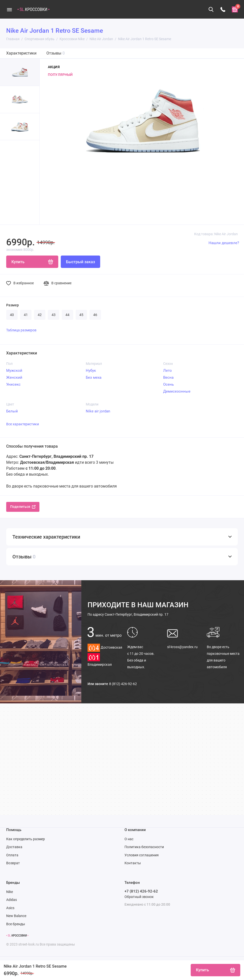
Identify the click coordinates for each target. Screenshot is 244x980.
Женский (14, 377)
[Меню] (9, 9)
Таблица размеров (21, 330)
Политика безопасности (144, 847)
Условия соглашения (142, 855)
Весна (168, 377)
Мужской (14, 371)
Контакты (133, 863)
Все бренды (16, 924)
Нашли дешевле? (224, 243)
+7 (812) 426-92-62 (141, 891)
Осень (168, 384)
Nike (10, 892)
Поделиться (23, 507)
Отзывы (56, 53)
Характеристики (21, 53)
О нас (129, 839)
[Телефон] (223, 9)
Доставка (14, 847)
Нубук (91, 371)
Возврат (13, 863)
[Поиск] (211, 9)
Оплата (12, 855)
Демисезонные (177, 391)
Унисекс (13, 384)
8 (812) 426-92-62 (123, 684)
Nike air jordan (98, 411)
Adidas (12, 900)
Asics (10, 908)
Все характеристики (23, 424)
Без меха (94, 377)
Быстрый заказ (80, 262)
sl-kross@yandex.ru (182, 647)
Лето (168, 371)
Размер (13, 305)
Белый (12, 411)
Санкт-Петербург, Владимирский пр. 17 (128, 614)
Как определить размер (26, 839)
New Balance (16, 916)
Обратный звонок (139, 897)
